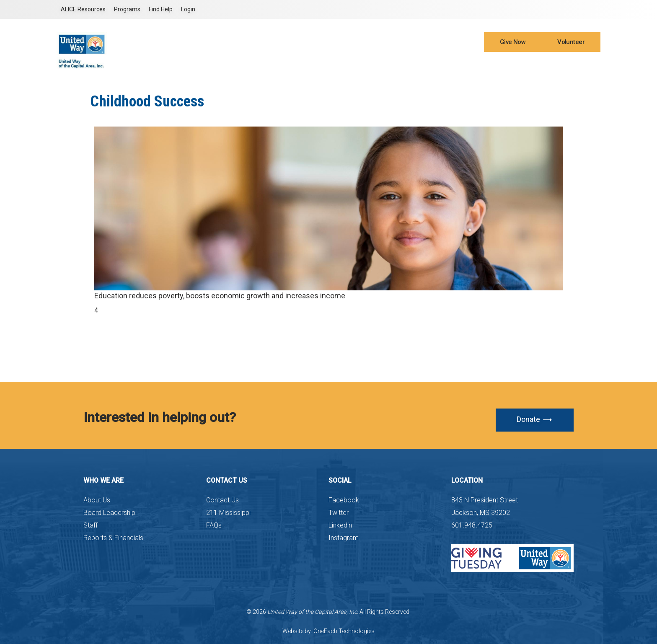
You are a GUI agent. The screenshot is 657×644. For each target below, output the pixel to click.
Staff (91, 525)
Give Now (513, 42)
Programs (127, 9)
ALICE (440, 64)
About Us (97, 500)
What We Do (367, 64)
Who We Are (326, 64)
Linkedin (340, 525)
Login (188, 9)
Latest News (407, 64)
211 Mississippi (228, 513)
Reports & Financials (113, 538)
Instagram (344, 538)
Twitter (339, 513)
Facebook (344, 500)
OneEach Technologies (344, 631)
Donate (535, 420)
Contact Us (222, 500)
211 (461, 64)
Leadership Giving (566, 64)
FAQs (214, 525)
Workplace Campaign (504, 64)
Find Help (161, 9)
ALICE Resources (83, 9)
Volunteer (571, 42)
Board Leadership (109, 513)
